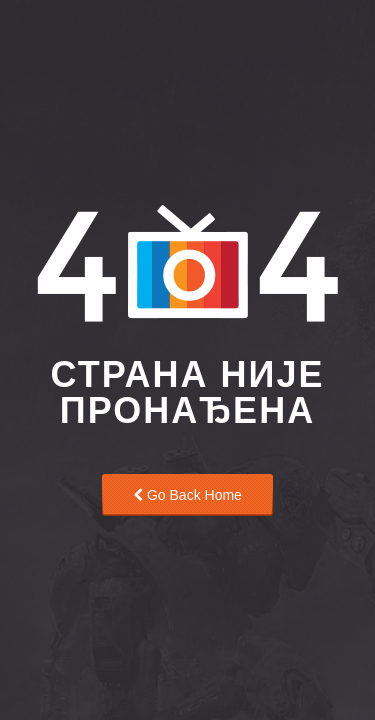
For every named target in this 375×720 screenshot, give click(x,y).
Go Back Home (187, 495)
